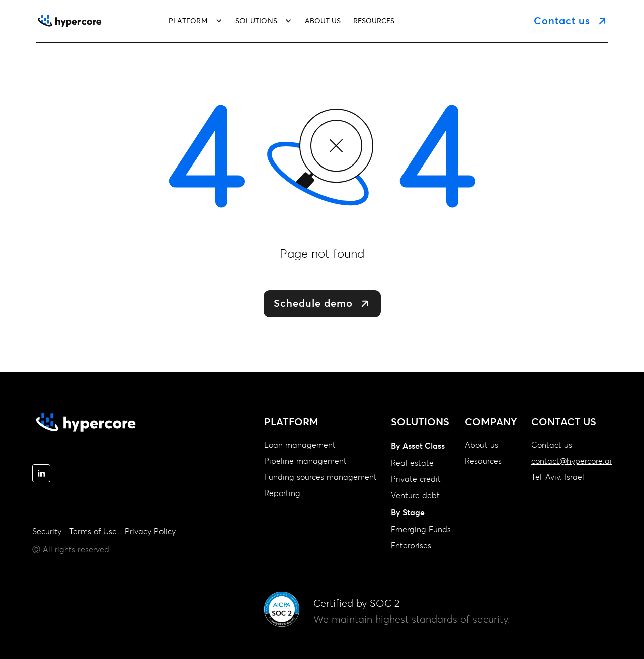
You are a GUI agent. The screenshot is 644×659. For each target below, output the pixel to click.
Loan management (300, 445)
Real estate (412, 463)
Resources (483, 461)
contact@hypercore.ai (572, 461)
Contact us (552, 445)
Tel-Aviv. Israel (558, 477)
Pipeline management (305, 461)
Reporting (282, 493)
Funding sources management (320, 477)
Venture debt (415, 496)
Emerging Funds (421, 530)
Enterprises (411, 546)
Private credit (416, 479)
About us (481, 445)
